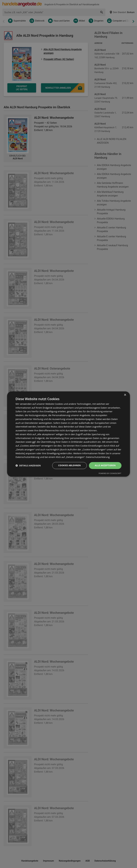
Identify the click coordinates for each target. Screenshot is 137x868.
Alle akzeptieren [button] (105, 465)
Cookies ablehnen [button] (69, 465)
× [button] (125, 395)
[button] (28, 466)
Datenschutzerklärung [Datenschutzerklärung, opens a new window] (98, 457)
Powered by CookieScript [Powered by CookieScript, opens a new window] (110, 473)
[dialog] (68, 434)
